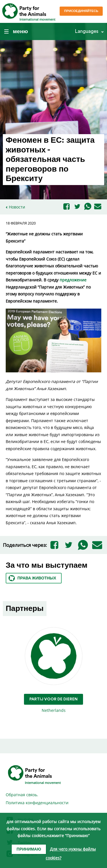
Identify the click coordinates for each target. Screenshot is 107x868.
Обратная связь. (22, 795)
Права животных (32, 578)
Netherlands (53, 670)
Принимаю (29, 849)
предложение (73, 280)
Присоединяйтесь (81, 11)
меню (16, 31)
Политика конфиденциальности (37, 803)
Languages (87, 31)
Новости (17, 207)
